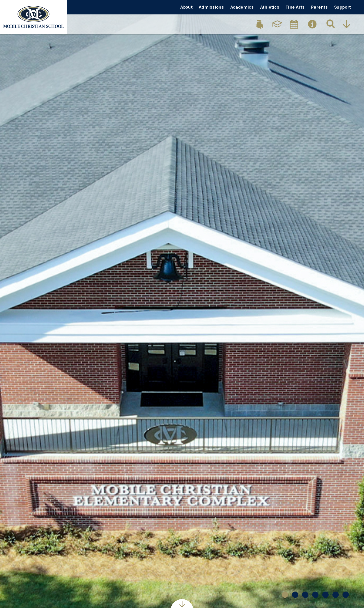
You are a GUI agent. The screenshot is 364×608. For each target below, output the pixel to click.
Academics (242, 7)
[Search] (331, 24)
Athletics (270, 7)
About (186, 7)
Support (343, 7)
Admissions (211, 7)
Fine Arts (295, 7)
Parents (319, 7)
